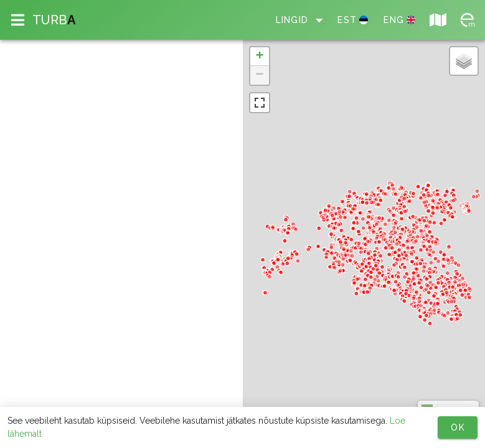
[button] (260, 57)
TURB (54, 20)
